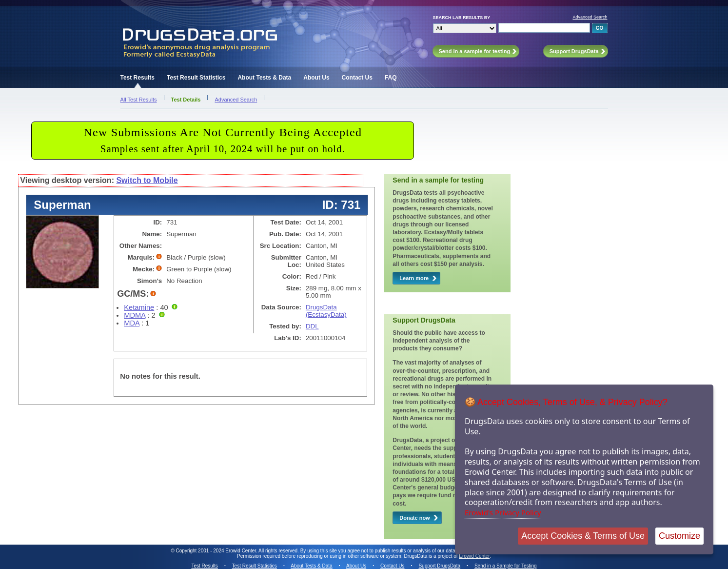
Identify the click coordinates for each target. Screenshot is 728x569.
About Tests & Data (264, 78)
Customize (679, 536)
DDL (312, 326)
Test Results (138, 78)
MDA (132, 323)
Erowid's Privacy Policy (503, 512)
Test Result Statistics (196, 78)
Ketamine (139, 307)
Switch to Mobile (147, 180)
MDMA (135, 315)
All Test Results (139, 100)
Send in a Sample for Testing (506, 566)
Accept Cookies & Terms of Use (583, 536)
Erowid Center (474, 556)
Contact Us (357, 78)
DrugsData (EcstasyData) (326, 311)
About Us (316, 78)
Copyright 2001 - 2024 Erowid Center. (217, 551)
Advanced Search (590, 17)
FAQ (391, 78)
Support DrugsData (439, 566)
